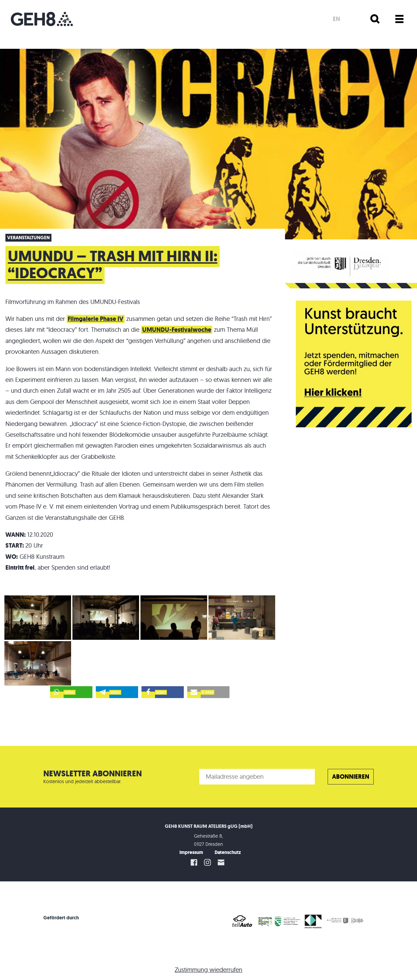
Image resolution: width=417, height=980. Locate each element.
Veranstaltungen (28, 238)
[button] (71, 692)
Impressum (191, 852)
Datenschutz (228, 852)
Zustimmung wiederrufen (208, 970)
